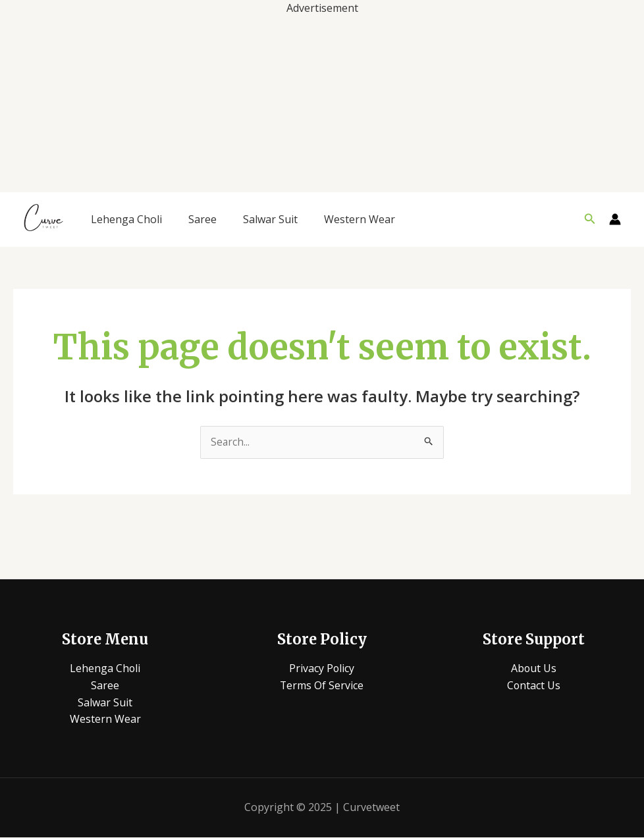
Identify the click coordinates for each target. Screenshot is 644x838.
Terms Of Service (322, 686)
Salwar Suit (270, 219)
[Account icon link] (615, 219)
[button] (590, 219)
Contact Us (533, 686)
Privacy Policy (322, 669)
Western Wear (360, 219)
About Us (533, 669)
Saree (202, 219)
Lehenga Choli (126, 219)
